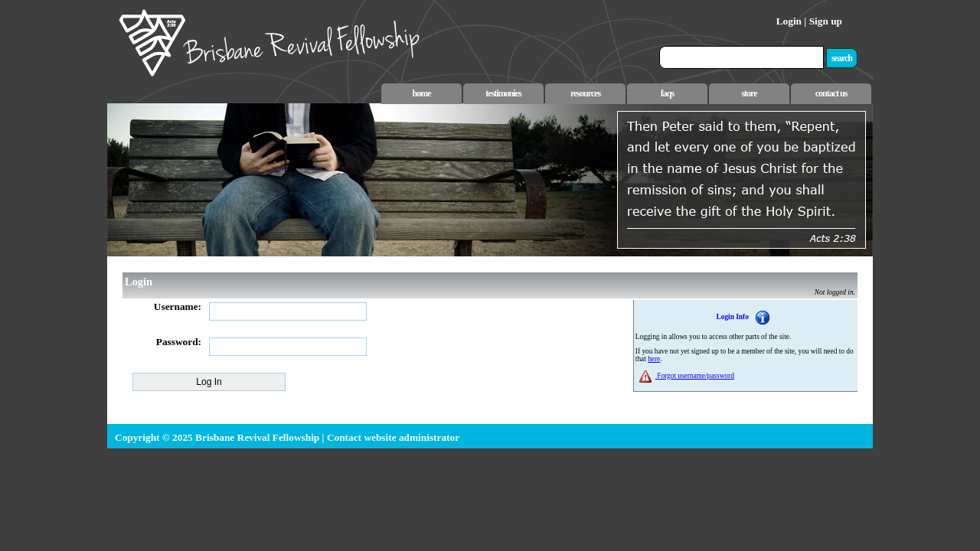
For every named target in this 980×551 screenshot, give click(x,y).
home (422, 93)
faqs (667, 93)
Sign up (826, 21)
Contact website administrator (393, 437)
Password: (179, 342)
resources (585, 93)
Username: (178, 306)
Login (789, 21)
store (749, 93)
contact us (831, 93)
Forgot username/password (695, 376)
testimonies (503, 93)
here (654, 359)
